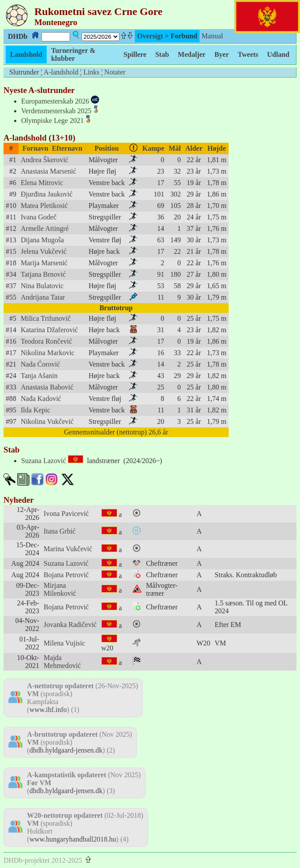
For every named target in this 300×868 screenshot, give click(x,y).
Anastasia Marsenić (48, 171)
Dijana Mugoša (42, 240)
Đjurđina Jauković (47, 194)
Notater (115, 72)
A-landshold (61, 72)
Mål (175, 148)
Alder (194, 148)
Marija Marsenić (44, 263)
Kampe (153, 148)
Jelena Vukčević (44, 251)
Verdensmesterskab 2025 (56, 111)
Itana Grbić (59, 531)
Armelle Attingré (45, 228)
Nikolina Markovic (48, 353)
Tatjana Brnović (43, 274)
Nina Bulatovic (42, 286)
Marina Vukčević (68, 549)
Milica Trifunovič (46, 318)
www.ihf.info (48, 710)
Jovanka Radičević (70, 625)
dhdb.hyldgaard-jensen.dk (66, 750)
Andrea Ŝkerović (44, 160)
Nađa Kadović (41, 399)
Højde (217, 148)
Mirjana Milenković (60, 589)
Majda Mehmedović (62, 662)
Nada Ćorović (40, 364)
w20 (107, 648)
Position (107, 148)
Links (91, 72)
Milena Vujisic (64, 643)
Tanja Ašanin (39, 376)
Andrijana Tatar (43, 297)
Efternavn (67, 148)
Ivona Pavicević (66, 514)
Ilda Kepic (35, 410)
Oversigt (150, 36)
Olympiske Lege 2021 (52, 121)
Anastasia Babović (47, 387)
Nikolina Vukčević (47, 421)
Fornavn (35, 148)
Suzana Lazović (44, 461)
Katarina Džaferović (49, 330)
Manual (213, 36)
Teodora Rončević (46, 341)
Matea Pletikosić (44, 206)
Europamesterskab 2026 (55, 101)
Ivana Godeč (39, 217)
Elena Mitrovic (42, 183)
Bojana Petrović (66, 575)
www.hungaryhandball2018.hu (73, 839)
